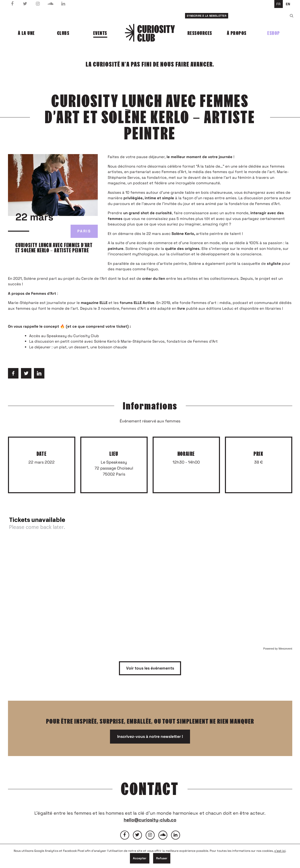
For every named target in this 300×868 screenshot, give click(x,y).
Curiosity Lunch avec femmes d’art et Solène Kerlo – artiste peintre (54, 248)
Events (100, 33)
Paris (84, 231)
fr (278, 4)
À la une (26, 33)
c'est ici (280, 851)
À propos (237, 33)
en (288, 4)
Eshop (274, 33)
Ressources (200, 33)
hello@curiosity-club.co (150, 820)
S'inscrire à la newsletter (207, 16)
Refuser (162, 858)
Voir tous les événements (150, 668)
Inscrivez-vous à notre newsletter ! (150, 736)
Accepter (140, 858)
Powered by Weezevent (278, 649)
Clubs (63, 33)
